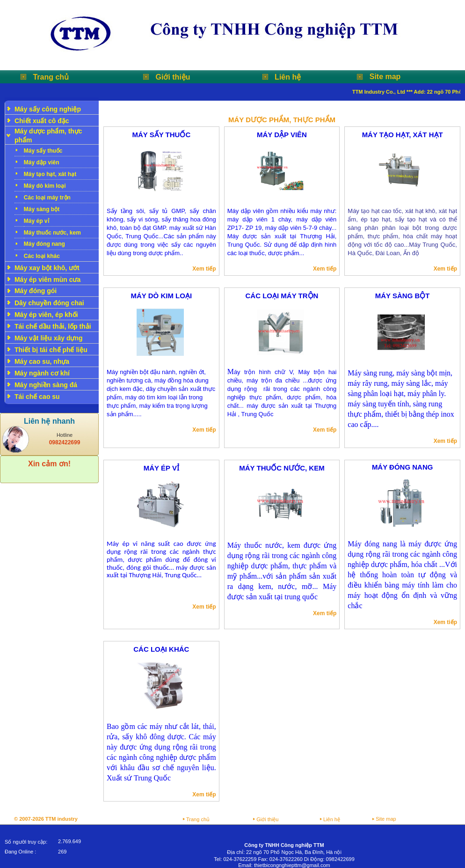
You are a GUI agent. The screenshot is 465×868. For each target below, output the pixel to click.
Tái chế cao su (37, 397)
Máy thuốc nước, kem (52, 233)
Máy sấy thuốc (43, 151)
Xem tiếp (204, 269)
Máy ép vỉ (36, 221)
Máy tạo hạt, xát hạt (50, 174)
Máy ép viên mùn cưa (47, 280)
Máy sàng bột (42, 209)
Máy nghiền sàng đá (46, 385)
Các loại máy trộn (47, 198)
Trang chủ (51, 77)
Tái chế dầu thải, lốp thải (53, 326)
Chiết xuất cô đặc (42, 121)
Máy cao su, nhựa (42, 361)
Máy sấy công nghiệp (48, 109)
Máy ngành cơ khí (42, 373)
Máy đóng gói (36, 291)
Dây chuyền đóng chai (49, 303)
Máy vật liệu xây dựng (49, 338)
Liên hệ (288, 77)
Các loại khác (42, 256)
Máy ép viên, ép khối (46, 315)
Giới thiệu (173, 77)
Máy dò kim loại (45, 186)
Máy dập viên (42, 162)
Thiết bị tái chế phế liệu (51, 350)
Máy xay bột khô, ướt (47, 268)
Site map (385, 77)
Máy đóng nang (44, 244)
